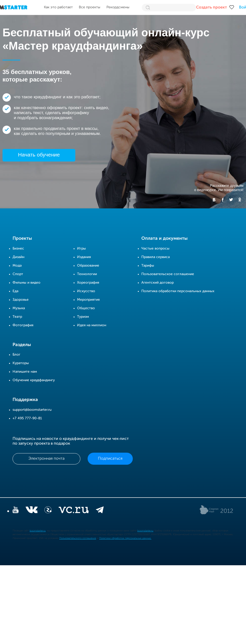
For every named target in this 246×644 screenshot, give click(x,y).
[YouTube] (16, 511)
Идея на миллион (92, 325)
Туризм (83, 317)
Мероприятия (88, 300)
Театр (17, 317)
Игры (81, 249)
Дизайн (18, 257)
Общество (86, 308)
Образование (88, 266)
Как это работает (58, 7)
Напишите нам (25, 372)
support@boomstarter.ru (32, 410)
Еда (15, 291)
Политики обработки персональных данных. (125, 538)
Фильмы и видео (26, 283)
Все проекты (89, 7)
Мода (17, 266)
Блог (16, 355)
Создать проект (211, 8)
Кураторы (21, 363)
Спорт (18, 274)
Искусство (86, 291)
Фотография (23, 325)
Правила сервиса (156, 257)
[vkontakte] (32, 511)
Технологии (87, 274)
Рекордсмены (118, 7)
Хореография (88, 283)
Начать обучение (39, 155)
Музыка (19, 308)
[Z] (48, 511)
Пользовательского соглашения (78, 538)
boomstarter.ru (38, 531)
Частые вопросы (155, 249)
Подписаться (110, 459)
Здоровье (21, 300)
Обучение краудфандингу (34, 380)
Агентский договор (158, 283)
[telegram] (100, 511)
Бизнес (18, 249)
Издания (84, 257)
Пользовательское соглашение (168, 274)
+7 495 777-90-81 (27, 418)
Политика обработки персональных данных (178, 291)
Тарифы (148, 266)
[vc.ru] (74, 511)
